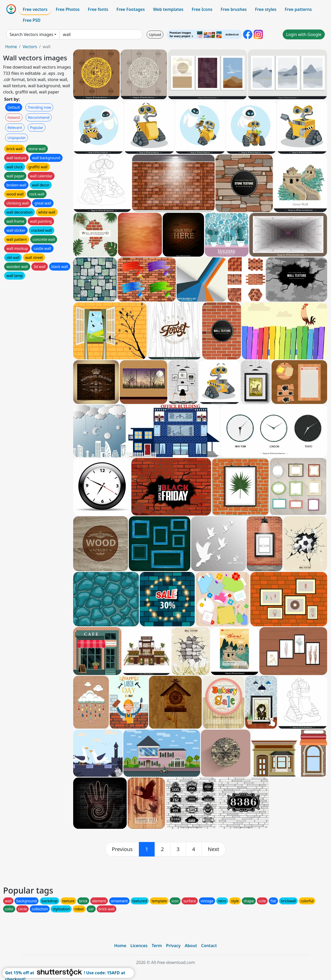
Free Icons (202, 9)
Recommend (39, 117)
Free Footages (131, 9)
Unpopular (17, 138)
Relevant (15, 128)
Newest (14, 117)
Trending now (39, 107)
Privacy (173, 946)
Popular (37, 128)
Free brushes (234, 9)
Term (157, 946)
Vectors (30, 47)
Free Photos (67, 9)
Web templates (168, 9)
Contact (209, 946)
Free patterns (298, 9)
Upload (155, 35)
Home (11, 47)
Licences (139, 946)
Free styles (266, 9)
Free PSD (32, 20)
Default (14, 107)
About (191, 946)
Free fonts (98, 9)
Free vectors (35, 9)
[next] (214, 849)
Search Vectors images (31, 34)
